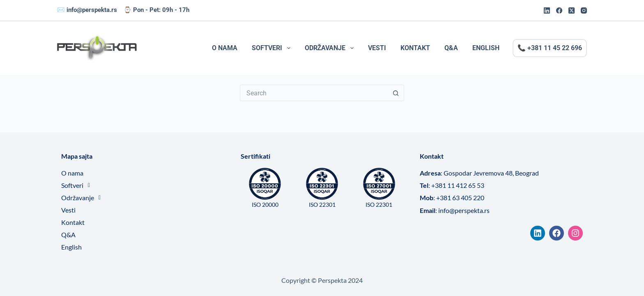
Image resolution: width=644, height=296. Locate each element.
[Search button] (396, 93)
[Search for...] (314, 93)
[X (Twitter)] (572, 10)
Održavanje (331, 48)
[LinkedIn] (547, 10)
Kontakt (415, 48)
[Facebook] (559, 10)
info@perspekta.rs (92, 10)
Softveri (273, 48)
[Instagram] (584, 10)
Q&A (451, 48)
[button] (143, 185)
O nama (225, 48)
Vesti (377, 48)
